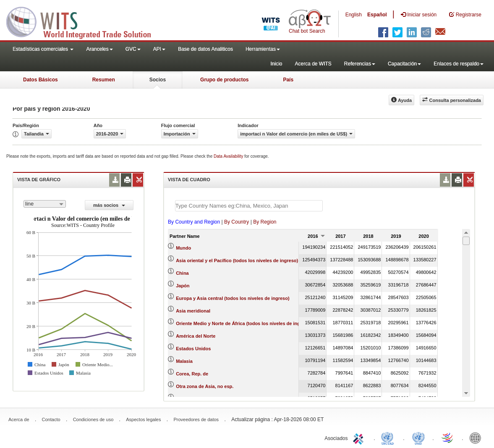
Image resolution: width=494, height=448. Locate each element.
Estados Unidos (193, 349)
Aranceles (99, 49)
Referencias (360, 64)
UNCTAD (389, 438)
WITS (84, 21)
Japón (183, 286)
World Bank (477, 438)
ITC (360, 438)
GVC (133, 49)
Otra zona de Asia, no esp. (205, 386)
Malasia (184, 361)
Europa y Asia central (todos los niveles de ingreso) (233, 298)
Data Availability (229, 156)
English (354, 15)
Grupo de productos (224, 80)
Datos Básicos (41, 80)
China (182, 273)
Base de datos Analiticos (205, 49)
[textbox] (249, 206)
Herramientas (263, 49)
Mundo (183, 248)
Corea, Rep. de (192, 374)
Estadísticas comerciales (43, 49)
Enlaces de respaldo (459, 64)
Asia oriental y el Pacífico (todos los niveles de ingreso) (237, 260)
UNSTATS (418, 438)
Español (377, 15)
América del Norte (196, 336)
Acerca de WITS (313, 64)
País (288, 80)
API (159, 49)
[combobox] (45, 204)
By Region (265, 222)
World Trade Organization (448, 438)
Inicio (276, 64)
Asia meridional (193, 311)
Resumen (104, 80)
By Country (237, 222)
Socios (158, 80)
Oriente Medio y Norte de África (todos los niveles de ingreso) (244, 323)
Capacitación (404, 64)
